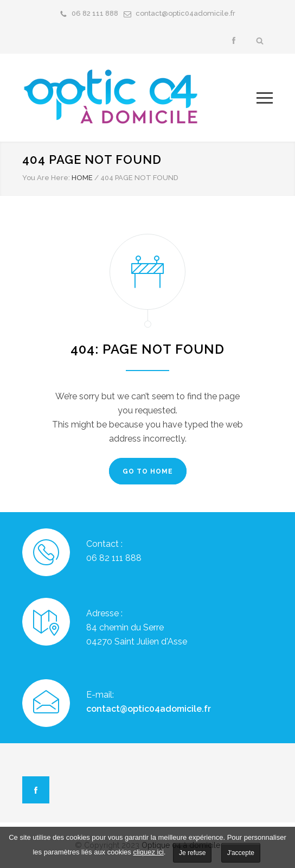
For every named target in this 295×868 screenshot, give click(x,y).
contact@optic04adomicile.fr (185, 13)
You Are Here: (46, 178)
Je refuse (192, 853)
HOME (82, 178)
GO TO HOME (148, 471)
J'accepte (241, 853)
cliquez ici (148, 852)
